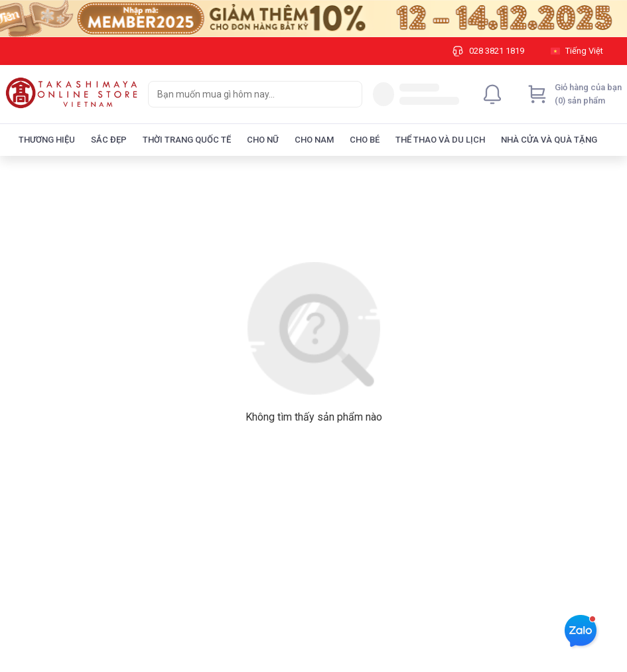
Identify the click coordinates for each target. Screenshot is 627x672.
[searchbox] (243, 94)
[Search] (349, 94)
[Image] (313, 19)
